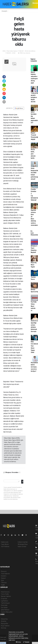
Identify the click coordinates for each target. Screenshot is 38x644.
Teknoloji (4, 583)
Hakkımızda (5, 542)
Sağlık (3, 585)
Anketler (4, 621)
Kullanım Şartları (23, 542)
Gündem (4, 576)
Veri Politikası (5, 547)
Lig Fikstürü (5, 601)
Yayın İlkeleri (5, 544)
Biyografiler (5, 623)
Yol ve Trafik (5, 594)
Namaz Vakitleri (6, 596)
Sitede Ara (4, 619)
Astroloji (4, 628)
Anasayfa (4, 11)
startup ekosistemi (6, 643)
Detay (18, 642)
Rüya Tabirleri (5, 626)
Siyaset (3, 578)
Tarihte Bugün (5, 603)
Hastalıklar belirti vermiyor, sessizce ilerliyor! (34, 367)
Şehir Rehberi (5, 610)
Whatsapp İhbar (23, 544)
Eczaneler (4, 599)
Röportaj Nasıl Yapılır (34, 265)
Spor (2, 580)
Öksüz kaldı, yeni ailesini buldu (33, 154)
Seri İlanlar (4, 608)
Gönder (23, 482)
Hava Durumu (5, 592)
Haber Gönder (22, 547)
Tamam (26, 642)
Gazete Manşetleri (7, 612)
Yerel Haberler (5, 574)
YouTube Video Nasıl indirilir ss (34, 306)
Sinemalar (4, 605)
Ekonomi (4, 571)
